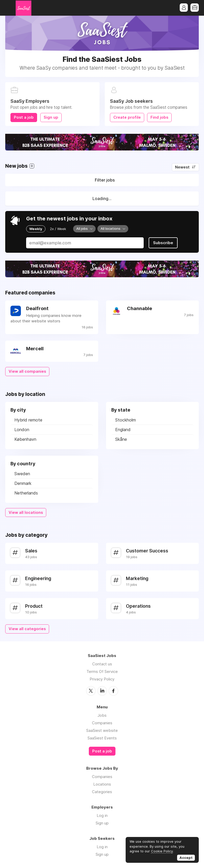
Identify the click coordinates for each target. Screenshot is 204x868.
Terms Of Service (102, 671)
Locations (102, 784)
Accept (186, 858)
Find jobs (160, 117)
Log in (102, 815)
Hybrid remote (28, 420)
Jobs (102, 715)
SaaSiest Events (102, 737)
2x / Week (58, 229)
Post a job (24, 117)
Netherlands (26, 493)
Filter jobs (105, 180)
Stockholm (126, 420)
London (22, 429)
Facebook (113, 690)
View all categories (27, 629)
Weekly (36, 229)
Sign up (51, 117)
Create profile (127, 117)
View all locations (26, 512)
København (25, 439)
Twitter (91, 690)
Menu (9, 8)
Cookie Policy (162, 851)
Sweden (22, 473)
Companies (102, 722)
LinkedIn (102, 690)
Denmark (23, 483)
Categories (102, 791)
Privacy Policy (102, 679)
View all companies (27, 371)
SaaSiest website (102, 730)
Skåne (121, 439)
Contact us (102, 664)
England (123, 429)
